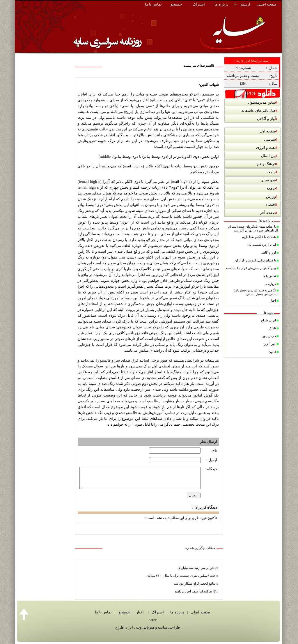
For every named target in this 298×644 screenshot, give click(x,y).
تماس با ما (103, 612)
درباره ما (176, 612)
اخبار (140, 612)
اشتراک (157, 612)
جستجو (123, 612)
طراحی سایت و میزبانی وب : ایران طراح (148, 627)
